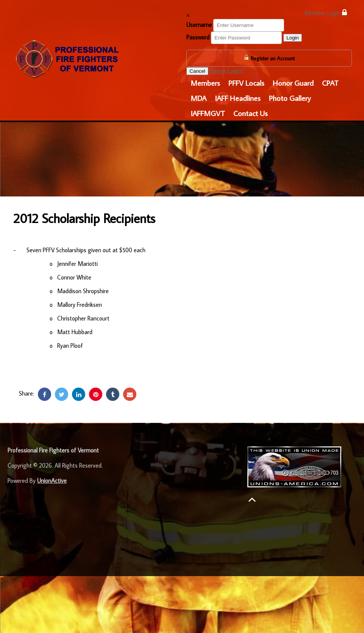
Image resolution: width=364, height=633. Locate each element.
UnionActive (52, 481)
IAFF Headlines (238, 98)
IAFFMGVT (208, 113)
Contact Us (251, 113)
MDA (198, 98)
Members (205, 83)
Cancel (197, 71)
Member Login (326, 13)
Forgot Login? (227, 71)
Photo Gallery (290, 98)
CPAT (330, 83)
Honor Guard (293, 83)
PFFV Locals (246, 83)
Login (293, 38)
